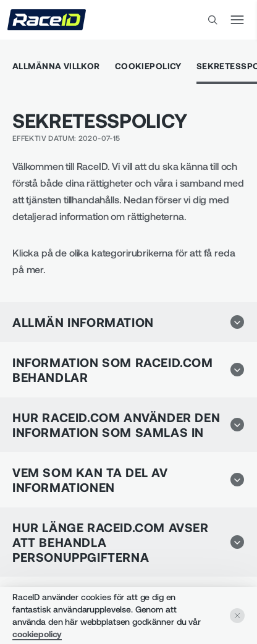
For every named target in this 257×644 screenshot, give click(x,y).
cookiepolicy (37, 634)
